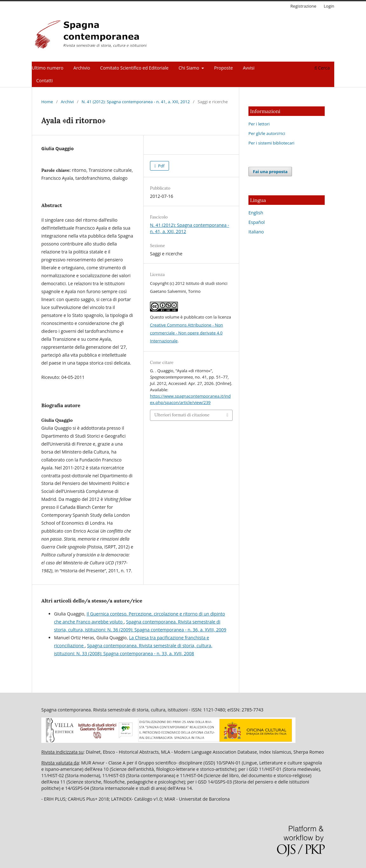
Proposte (224, 68)
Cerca (322, 68)
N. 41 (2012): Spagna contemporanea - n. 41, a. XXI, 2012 (136, 102)
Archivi (67, 102)
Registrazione (303, 6)
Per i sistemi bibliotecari (271, 143)
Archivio (82, 68)
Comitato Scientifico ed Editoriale (134, 68)
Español (257, 222)
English (256, 213)
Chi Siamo (190, 68)
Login (329, 6)
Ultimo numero (47, 68)
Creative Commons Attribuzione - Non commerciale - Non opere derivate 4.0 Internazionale (186, 333)
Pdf (161, 166)
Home (47, 102)
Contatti (44, 81)
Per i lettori (259, 124)
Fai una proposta (270, 172)
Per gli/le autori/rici (267, 133)
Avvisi (249, 68)
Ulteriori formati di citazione (182, 415)
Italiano (256, 232)
